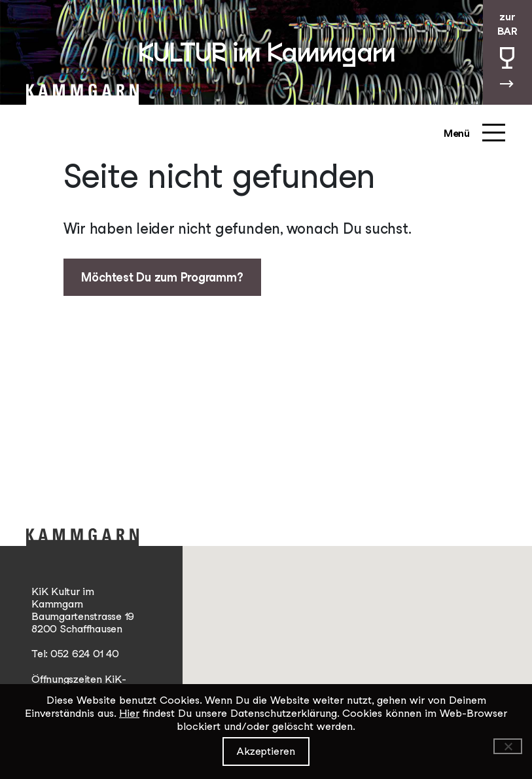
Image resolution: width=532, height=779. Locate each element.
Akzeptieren (266, 751)
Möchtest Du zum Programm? (162, 277)
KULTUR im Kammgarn (266, 52)
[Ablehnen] (508, 746)
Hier (129, 713)
